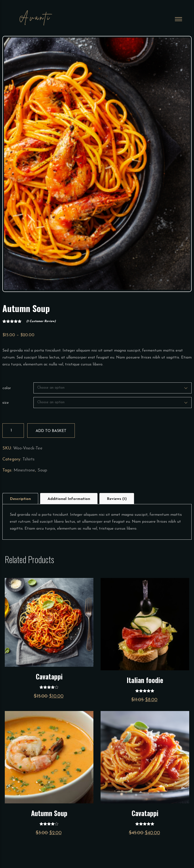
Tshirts (29, 459)
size (6, 403)
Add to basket (51, 431)
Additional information (69, 499)
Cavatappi (49, 676)
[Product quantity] (13, 431)
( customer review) (41, 321)
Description (20, 499)
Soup (42, 470)
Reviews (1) (117, 499)
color (7, 388)
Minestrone (24, 470)
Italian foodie (145, 680)
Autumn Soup (49, 813)
